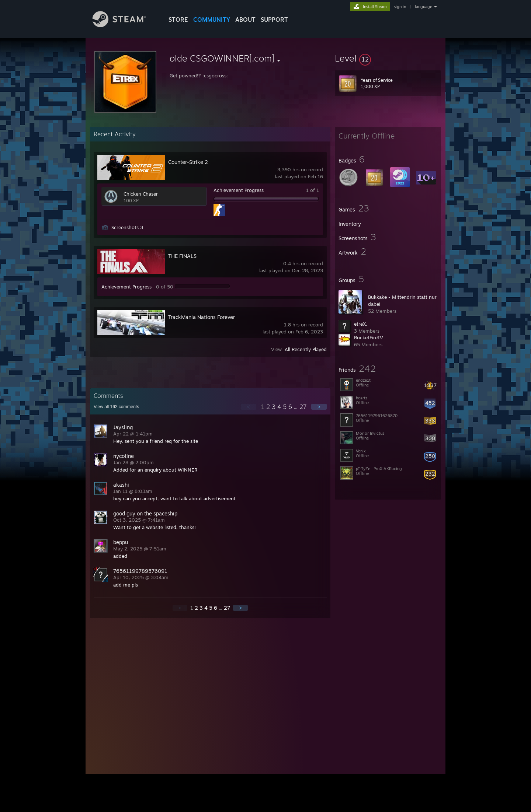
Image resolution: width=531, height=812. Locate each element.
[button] (388, 58)
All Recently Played (306, 349)
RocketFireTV (369, 337)
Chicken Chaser (141, 194)
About (245, 20)
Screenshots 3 (127, 227)
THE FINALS (182, 256)
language (424, 7)
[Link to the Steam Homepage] (125, 25)
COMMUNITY (212, 20)
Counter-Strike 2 (188, 162)
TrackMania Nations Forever (202, 317)
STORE (178, 20)
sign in (400, 7)
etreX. (361, 324)
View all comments (116, 407)
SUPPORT (274, 20)
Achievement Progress (239, 190)
